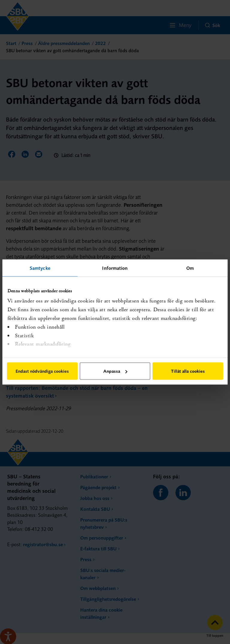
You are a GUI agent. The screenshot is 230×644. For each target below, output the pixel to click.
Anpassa (115, 371)
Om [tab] (190, 268)
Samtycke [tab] (40, 268)
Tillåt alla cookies (188, 371)
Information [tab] (115, 268)
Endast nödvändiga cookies (42, 371)
